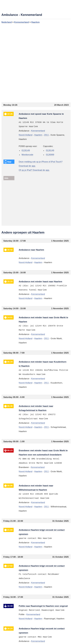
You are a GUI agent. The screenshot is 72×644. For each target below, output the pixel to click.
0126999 (50, 155)
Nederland (7, 22)
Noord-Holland (26, 135)
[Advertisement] (36, 63)
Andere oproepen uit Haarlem (23, 232)
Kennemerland (22, 22)
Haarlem (35, 22)
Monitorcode (28, 155)
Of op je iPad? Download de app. (34, 170)
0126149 (26, 150)
